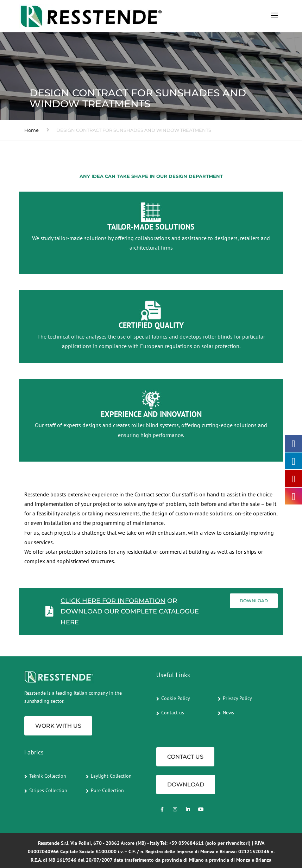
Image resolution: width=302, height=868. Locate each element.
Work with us (58, 726)
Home (32, 130)
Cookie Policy (176, 698)
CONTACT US (185, 757)
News (228, 713)
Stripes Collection (48, 790)
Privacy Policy (237, 698)
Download (254, 601)
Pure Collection (107, 790)
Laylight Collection (111, 776)
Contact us (173, 713)
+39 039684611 (186, 843)
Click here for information (113, 601)
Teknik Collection (48, 776)
